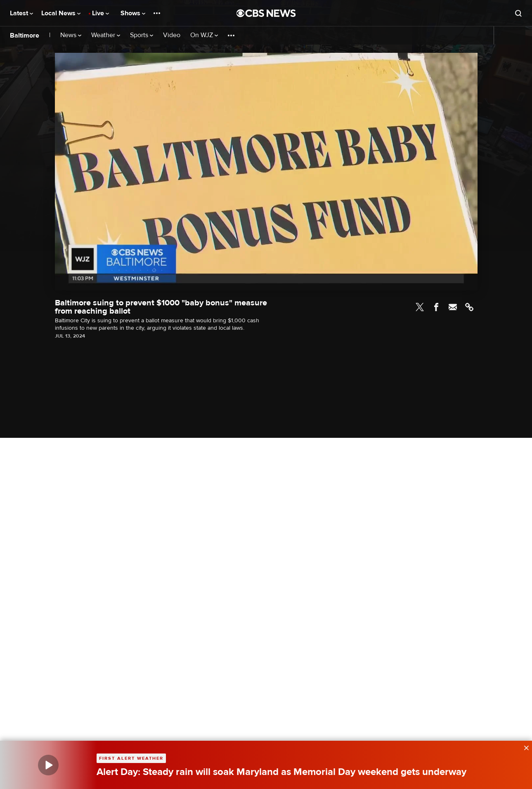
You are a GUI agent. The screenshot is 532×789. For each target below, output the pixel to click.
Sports (142, 35)
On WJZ (204, 35)
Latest (21, 13)
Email (453, 307)
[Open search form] (518, 13)
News (71, 35)
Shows (133, 13)
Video (172, 35)
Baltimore (25, 35)
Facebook (436, 307)
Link (469, 307)
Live (100, 13)
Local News (61, 13)
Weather (106, 35)
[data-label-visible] (524, 747)
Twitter (420, 307)
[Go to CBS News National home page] (266, 13)
